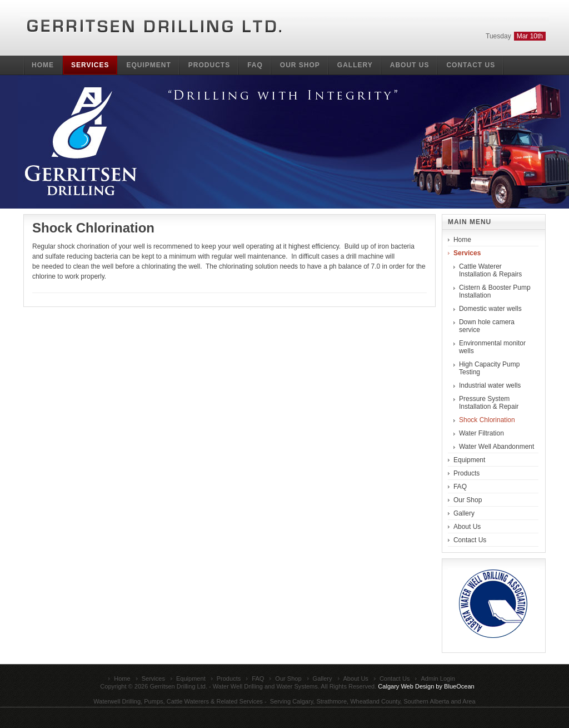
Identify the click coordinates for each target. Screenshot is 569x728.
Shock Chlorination (93, 228)
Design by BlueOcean (445, 686)
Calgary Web (396, 686)
